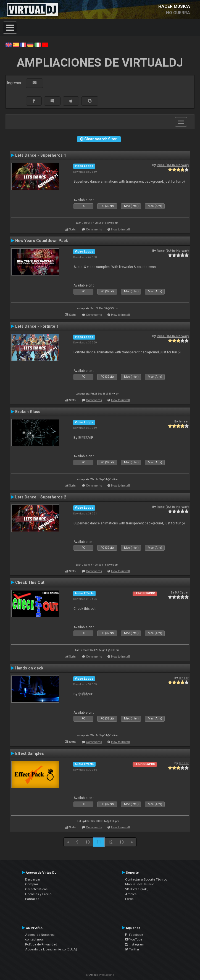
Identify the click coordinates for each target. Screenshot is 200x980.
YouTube (134, 939)
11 (99, 842)
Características (36, 889)
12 (110, 842)
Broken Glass (28, 412)
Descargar (33, 879)
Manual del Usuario (140, 884)
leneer (184, 421)
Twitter (132, 949)
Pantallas (32, 899)
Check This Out (30, 582)
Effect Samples (30, 753)
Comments (94, 229)
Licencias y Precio (38, 894)
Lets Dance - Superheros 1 (41, 155)
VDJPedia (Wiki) (137, 889)
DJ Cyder (182, 592)
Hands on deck (29, 668)
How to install (120, 229)
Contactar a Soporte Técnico (146, 879)
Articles (131, 894)
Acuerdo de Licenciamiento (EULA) (51, 949)
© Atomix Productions (100, 975)
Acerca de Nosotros (40, 935)
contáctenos (34, 939)
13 (122, 842)
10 (88, 842)
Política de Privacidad (41, 944)
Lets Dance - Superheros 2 (41, 497)
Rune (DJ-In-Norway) (173, 165)
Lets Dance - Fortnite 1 (37, 326)
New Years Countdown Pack (42, 241)
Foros (129, 899)
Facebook (134, 935)
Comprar (32, 884)
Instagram (135, 944)
